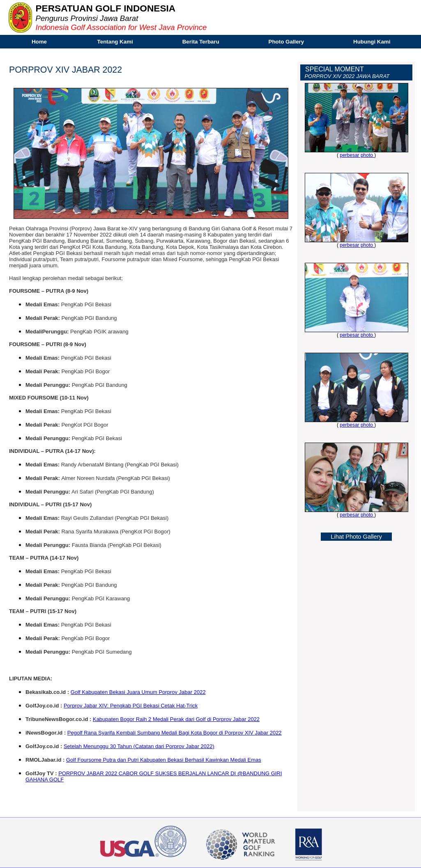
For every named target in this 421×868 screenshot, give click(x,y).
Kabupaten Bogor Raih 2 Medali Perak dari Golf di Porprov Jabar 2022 (176, 719)
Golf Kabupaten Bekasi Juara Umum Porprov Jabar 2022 (138, 692)
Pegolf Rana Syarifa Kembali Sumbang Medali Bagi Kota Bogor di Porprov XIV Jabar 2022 (175, 733)
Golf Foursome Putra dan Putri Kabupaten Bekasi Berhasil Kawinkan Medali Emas (164, 760)
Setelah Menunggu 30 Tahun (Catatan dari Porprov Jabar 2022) (139, 746)
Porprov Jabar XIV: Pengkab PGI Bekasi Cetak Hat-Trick (131, 706)
